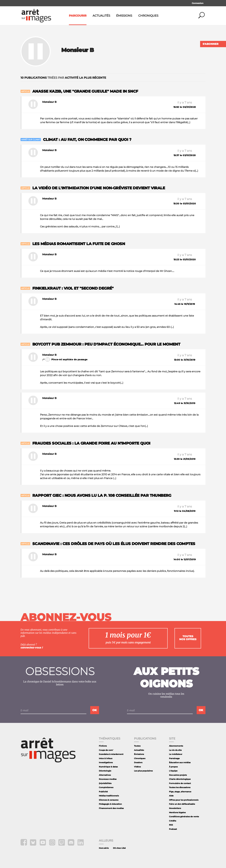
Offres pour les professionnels (184, 800)
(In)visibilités (105, 783)
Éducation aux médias (180, 762)
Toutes (137, 746)
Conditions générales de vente (184, 817)
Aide (171, 796)
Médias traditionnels (109, 796)
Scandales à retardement (111, 754)
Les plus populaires (143, 771)
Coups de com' (106, 750)
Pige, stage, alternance (180, 792)
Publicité (103, 792)
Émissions (124, 16)
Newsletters (175, 808)
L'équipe (173, 771)
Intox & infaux (106, 758)
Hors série (104, 848)
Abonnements (176, 746)
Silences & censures (109, 800)
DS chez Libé (119, 848)
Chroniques (148, 16)
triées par (63, 78)
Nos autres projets (178, 775)
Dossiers (138, 762)
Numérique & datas (108, 767)
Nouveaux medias (108, 779)
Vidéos (137, 767)
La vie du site (175, 750)
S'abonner (211, 44)
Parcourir (78, 16)
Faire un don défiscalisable (182, 804)
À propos (173, 767)
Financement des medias (111, 808)
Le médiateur (176, 754)
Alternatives (105, 775)
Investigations (106, 762)
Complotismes (106, 787)
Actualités (101, 16)
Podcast (173, 829)
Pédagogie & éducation (110, 804)
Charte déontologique (180, 779)
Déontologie (105, 771)
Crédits (173, 821)
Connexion (198, 3)
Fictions (103, 746)
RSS (171, 825)
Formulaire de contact (180, 783)
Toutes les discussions (180, 787)
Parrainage (174, 758)
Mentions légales (177, 812)
